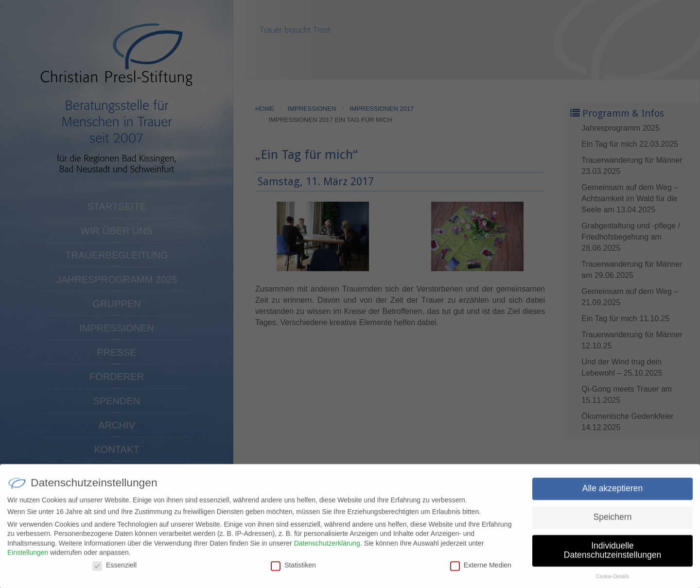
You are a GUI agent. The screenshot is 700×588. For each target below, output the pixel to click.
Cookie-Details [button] (612, 581)
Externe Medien (481, 570)
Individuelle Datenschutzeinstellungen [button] (612, 555)
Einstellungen (28, 557)
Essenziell (114, 570)
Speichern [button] (613, 521)
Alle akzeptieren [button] (613, 493)
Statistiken (293, 570)
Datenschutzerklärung (327, 548)
